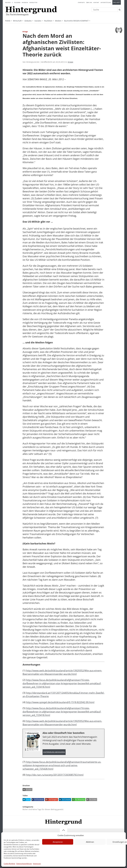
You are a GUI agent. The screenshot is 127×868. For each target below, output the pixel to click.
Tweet (26, 800)
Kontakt (96, 2)
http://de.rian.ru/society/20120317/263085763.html (55, 775)
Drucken (27, 790)
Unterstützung (106, 2)
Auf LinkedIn (65, 800)
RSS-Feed (8, 2)
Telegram (17, 2)
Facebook (25, 2)
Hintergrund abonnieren (54, 752)
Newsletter (33, 2)
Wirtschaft (17, 21)
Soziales (38, 21)
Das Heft (117, 2)
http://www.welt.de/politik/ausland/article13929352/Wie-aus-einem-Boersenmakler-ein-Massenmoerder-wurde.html (63, 672)
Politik (8, 21)
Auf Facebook (38, 800)
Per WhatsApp (78, 800)
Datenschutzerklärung (24, 864)
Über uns (89, 2)
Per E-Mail (91, 800)
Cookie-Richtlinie (9, 864)
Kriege (71, 62)
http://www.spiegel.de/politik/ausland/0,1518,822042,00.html (61, 702)
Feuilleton (48, 21)
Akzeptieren (58, 842)
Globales (28, 21)
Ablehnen (90, 842)
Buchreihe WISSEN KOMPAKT (76, 21)
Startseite (81, 2)
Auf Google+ (51, 800)
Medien (58, 21)
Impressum (37, 864)
